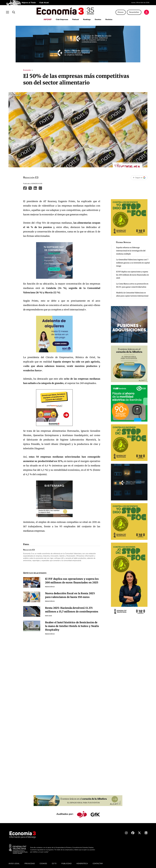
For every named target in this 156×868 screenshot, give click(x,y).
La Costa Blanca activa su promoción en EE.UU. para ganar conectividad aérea (132, 284)
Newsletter (132, 11)
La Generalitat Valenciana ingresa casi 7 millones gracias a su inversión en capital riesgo (133, 261)
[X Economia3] (139, 832)
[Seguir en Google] (139, 176)
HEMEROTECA (82, 862)
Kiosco (119, 11)
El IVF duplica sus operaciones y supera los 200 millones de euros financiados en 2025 (132, 273)
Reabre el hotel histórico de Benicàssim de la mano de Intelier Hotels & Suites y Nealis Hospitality (72, 625)
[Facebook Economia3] (133, 832)
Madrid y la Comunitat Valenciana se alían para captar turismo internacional (132, 293)
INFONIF (46, 18)
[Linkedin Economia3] (146, 832)
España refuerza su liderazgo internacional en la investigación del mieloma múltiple (131, 249)
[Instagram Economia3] (126, 832)
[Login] (145, 12)
